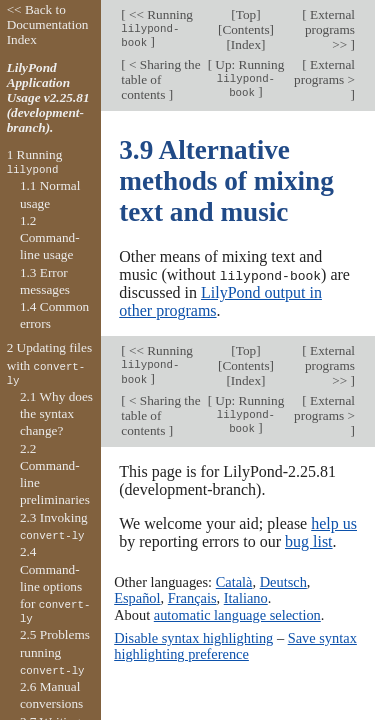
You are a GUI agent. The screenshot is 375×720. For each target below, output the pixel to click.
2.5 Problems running (55, 652)
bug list (309, 540)
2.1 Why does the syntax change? (56, 414)
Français (192, 598)
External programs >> (330, 29)
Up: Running (248, 78)
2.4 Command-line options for (55, 585)
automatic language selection (237, 614)
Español (137, 598)
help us (334, 522)
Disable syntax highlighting (193, 637)
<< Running (157, 28)
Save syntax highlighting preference (235, 645)
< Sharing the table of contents (160, 79)
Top (246, 14)
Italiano (246, 598)
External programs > (324, 72)
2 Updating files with (49, 364)
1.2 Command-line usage (50, 238)
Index (246, 44)
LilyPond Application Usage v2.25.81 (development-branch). (48, 97)
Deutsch (283, 582)
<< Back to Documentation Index (48, 24)
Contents (245, 29)
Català (234, 582)
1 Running (35, 162)
